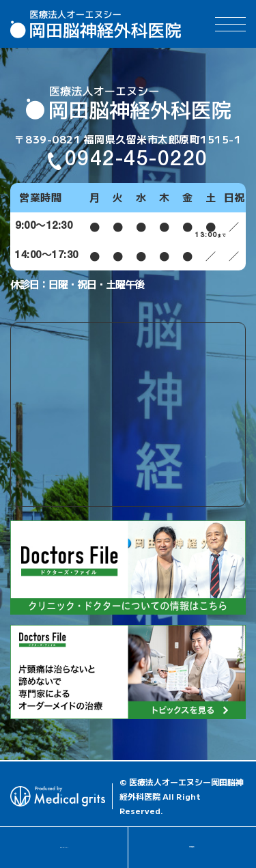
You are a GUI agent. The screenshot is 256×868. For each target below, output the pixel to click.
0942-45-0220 (63, 847)
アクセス (192, 847)
